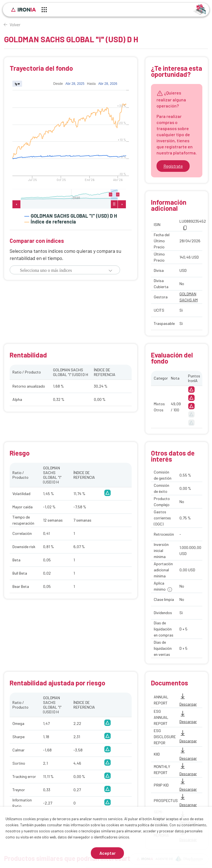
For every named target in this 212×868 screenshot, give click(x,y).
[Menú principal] (44, 10)
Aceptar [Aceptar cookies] (108, 853)
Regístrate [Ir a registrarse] (173, 166)
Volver (15, 25)
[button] (110, 270)
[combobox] (57, 270)
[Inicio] (23, 10)
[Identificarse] (200, 9)
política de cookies (153, 825)
